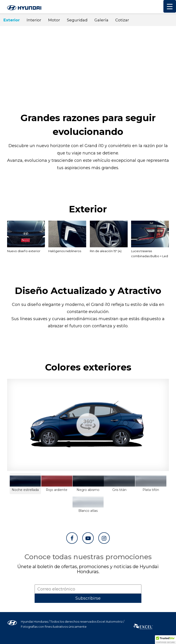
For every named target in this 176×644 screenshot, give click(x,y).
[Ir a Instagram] (104, 538)
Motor (54, 20)
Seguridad (77, 20)
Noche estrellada (25, 484)
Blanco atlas (88, 505)
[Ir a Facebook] (72, 538)
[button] (165, 640)
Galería (101, 20)
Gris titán (120, 484)
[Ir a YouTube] (88, 538)
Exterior (12, 20)
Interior (34, 20)
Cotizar (122, 20)
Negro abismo (88, 484)
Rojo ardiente (57, 484)
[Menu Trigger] (170, 6)
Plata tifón (151, 484)
